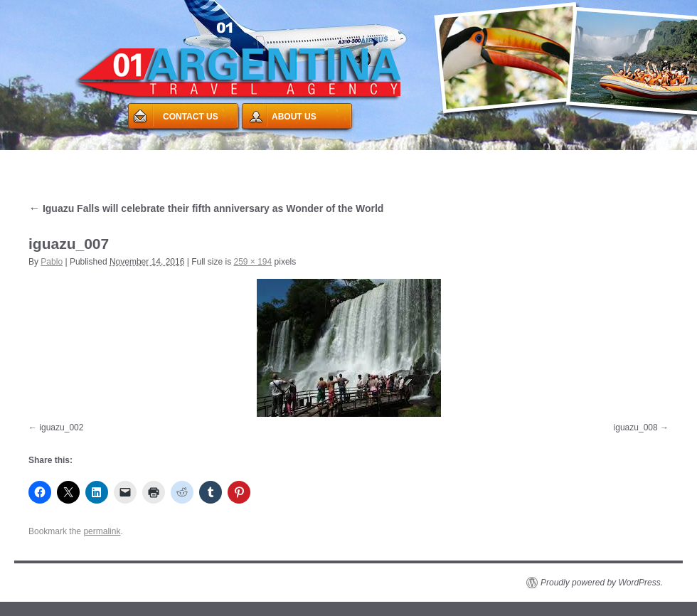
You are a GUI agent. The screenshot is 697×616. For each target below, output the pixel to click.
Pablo (52, 262)
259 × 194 (253, 262)
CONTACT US (191, 117)
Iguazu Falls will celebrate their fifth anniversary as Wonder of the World (206, 208)
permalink (102, 531)
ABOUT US (294, 117)
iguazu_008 (636, 428)
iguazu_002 (61, 428)
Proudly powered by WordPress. (602, 583)
